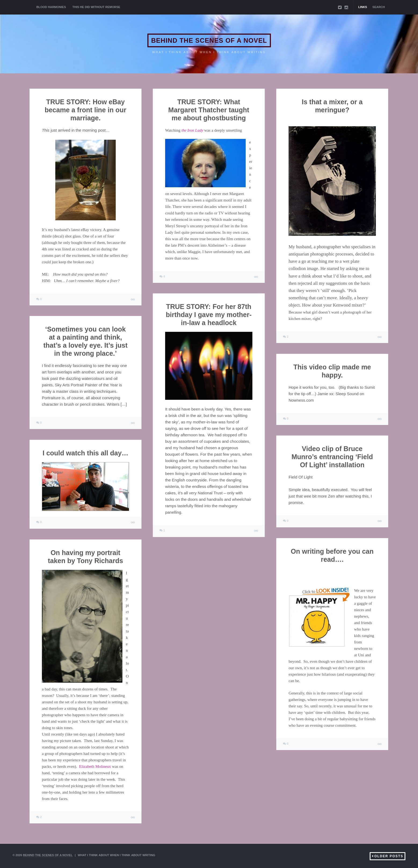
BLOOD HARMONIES (51, 7)
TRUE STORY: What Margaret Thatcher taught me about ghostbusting (209, 110)
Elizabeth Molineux (95, 766)
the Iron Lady (192, 130)
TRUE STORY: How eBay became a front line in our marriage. (85, 110)
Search (379, 7)
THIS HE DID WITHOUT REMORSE (96, 7)
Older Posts (389, 856)
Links (363, 7)
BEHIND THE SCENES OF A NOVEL (209, 40)
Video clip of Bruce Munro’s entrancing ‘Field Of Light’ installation (332, 457)
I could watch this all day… (86, 453)
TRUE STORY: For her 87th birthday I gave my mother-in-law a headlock (209, 315)
